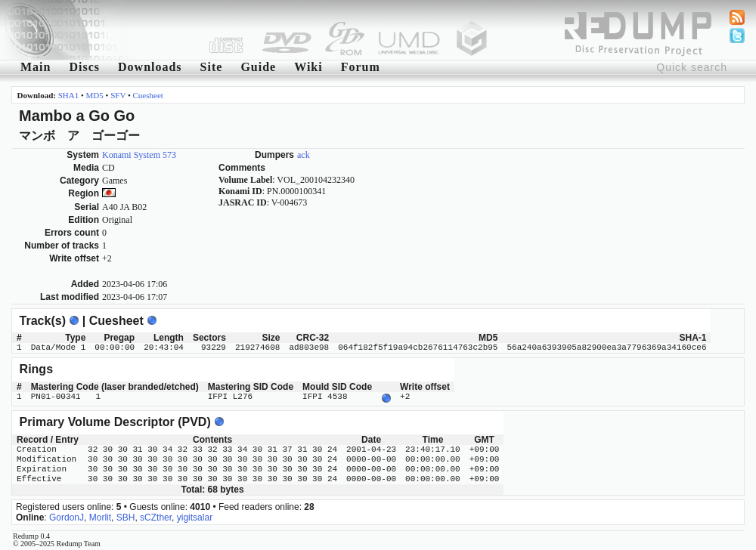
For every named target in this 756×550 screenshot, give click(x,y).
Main (36, 67)
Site (212, 67)
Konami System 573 (139, 155)
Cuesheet (148, 95)
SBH (126, 516)
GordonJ (67, 516)
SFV (118, 95)
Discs (84, 67)
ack (304, 155)
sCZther (156, 516)
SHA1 (69, 95)
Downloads (150, 67)
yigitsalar (195, 516)
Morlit (100, 516)
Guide (258, 67)
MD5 (95, 95)
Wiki (308, 67)
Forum (361, 67)
